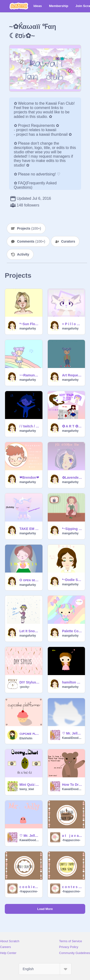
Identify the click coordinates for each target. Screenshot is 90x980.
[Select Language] (45, 969)
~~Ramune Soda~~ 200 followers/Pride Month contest (30, 375)
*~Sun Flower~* (30, 324)
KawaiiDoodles (72, 738)
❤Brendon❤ (29, 477)
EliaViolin (26, 738)
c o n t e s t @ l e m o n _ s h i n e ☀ (72, 887)
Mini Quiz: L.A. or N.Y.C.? (30, 785)
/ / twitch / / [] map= (30, 426)
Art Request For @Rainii (72, 375)
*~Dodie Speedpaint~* (72, 580)
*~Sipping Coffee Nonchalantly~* (72, 529)
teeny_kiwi (27, 789)
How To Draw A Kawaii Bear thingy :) (72, 785)
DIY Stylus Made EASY (30, 682)
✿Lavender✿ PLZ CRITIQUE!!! (72, 477)
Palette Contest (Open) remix (72, 631)
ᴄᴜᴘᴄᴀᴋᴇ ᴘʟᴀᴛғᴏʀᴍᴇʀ (30, 734)
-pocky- (25, 687)
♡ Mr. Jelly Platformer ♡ (72, 733)
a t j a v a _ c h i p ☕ (72, 836)
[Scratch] (19, 6)
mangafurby (28, 329)
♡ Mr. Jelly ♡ (30, 836)
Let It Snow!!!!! (30, 631)
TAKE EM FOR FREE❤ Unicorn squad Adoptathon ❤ (30, 529)
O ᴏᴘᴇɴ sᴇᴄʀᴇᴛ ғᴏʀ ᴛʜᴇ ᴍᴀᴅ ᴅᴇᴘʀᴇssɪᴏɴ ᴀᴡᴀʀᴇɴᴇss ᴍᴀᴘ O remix (30, 580)
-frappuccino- (71, 840)
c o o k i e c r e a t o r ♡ (30, 887)
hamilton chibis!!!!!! (72, 682)
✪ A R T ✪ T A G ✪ (72, 426)
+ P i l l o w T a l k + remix (72, 324)
